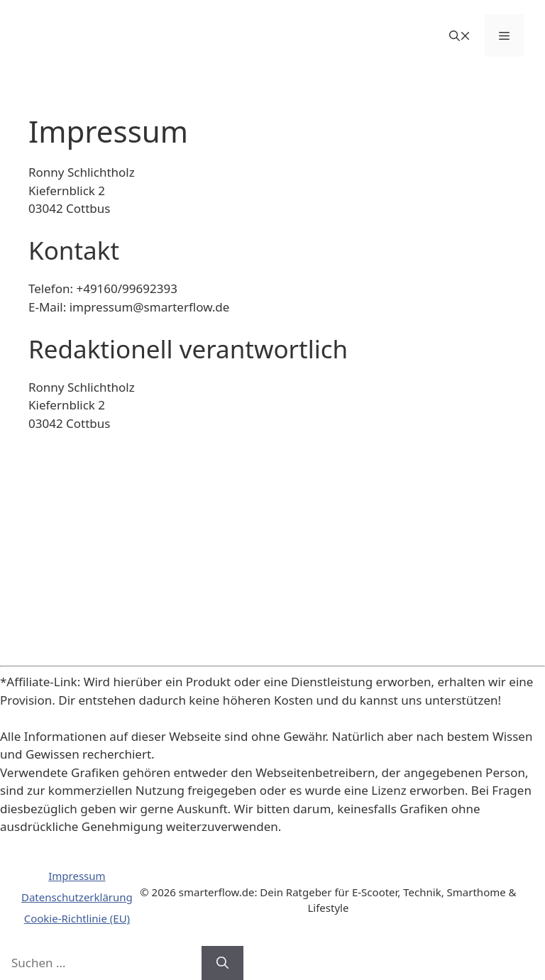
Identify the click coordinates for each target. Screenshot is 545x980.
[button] (460, 35)
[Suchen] (222, 963)
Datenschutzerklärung (77, 897)
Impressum (77, 876)
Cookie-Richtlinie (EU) (77, 918)
